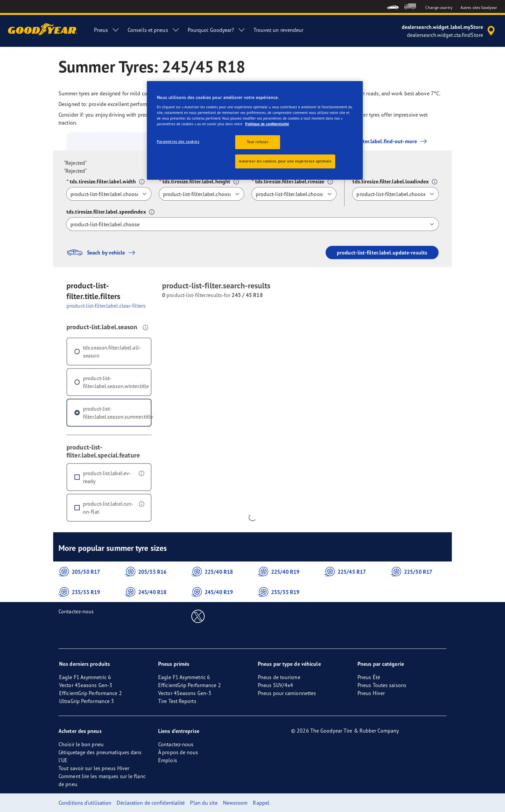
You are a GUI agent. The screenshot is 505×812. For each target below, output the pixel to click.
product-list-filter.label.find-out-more (371, 141)
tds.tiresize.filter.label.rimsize (290, 181)
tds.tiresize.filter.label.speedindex (106, 212)
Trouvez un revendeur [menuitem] (278, 30)
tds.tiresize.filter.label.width (103, 181)
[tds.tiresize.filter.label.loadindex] (396, 194)
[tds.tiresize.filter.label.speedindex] (252, 224)
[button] (142, 182)
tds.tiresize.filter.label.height (196, 181)
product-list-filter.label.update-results (382, 253)
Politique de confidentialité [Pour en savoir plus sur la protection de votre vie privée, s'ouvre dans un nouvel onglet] (267, 124)
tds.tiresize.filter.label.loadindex (391, 181)
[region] (255, 130)
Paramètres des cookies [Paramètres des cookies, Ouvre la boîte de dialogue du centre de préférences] (178, 142)
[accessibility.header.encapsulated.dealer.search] (449, 31)
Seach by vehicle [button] (102, 253)
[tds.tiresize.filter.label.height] (202, 194)
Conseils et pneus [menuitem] (154, 30)
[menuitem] (393, 6)
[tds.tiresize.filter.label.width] (109, 194)
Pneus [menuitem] (107, 30)
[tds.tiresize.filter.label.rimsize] (294, 194)
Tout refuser (258, 142)
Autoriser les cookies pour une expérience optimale (285, 161)
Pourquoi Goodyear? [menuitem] (217, 30)
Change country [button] (439, 7)
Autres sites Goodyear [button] (479, 7)
